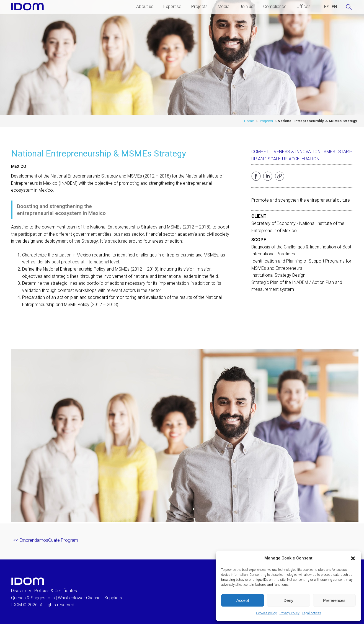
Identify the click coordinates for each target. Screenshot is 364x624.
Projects (199, 7)
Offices (304, 7)
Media (224, 7)
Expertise (172, 7)
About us (145, 7)
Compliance (275, 7)
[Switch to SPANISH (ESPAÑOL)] (327, 7)
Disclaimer (21, 591)
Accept (243, 600)
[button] (353, 558)
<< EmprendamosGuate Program (46, 540)
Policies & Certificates (56, 591)
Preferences (334, 600)
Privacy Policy (290, 613)
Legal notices (312, 613)
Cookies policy (266, 613)
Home (249, 121)
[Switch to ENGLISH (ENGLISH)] (334, 7)
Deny (288, 600)
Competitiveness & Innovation (286, 152)
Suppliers (113, 598)
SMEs (329, 152)
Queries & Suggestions (33, 598)
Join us (246, 7)
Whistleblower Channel (80, 598)
